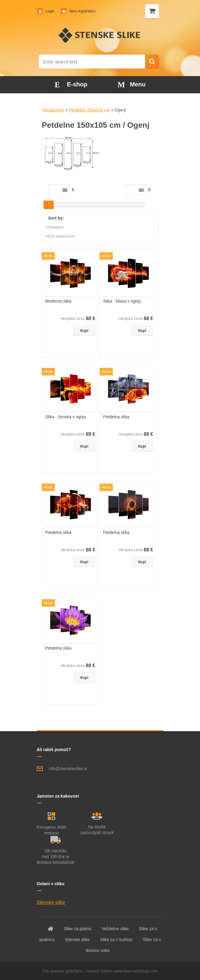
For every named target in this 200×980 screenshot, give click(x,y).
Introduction (53, 110)
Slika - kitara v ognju (122, 301)
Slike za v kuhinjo (116, 940)
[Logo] (100, 35)
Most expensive (60, 236)
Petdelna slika (116, 417)
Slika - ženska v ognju (66, 417)
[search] (152, 62)
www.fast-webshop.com (136, 971)
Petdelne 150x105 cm (89, 110)
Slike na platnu (78, 929)
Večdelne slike (115, 929)
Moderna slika (58, 301)
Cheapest (55, 227)
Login (50, 11)
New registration (82, 11)
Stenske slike (51, 902)
